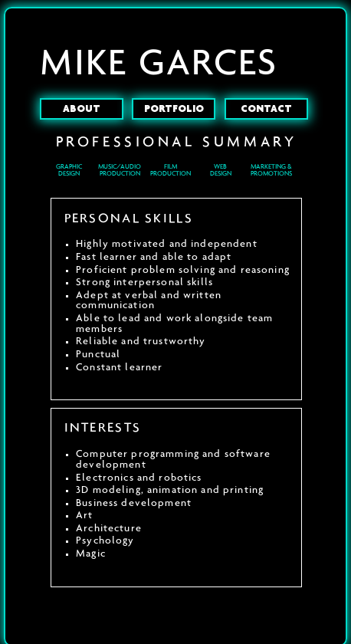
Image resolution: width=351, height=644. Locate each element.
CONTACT (266, 109)
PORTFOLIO (174, 109)
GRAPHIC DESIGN (69, 170)
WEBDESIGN (221, 170)
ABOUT (82, 109)
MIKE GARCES (159, 63)
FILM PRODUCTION (171, 170)
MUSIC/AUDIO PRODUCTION (120, 170)
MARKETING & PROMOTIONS (271, 170)
